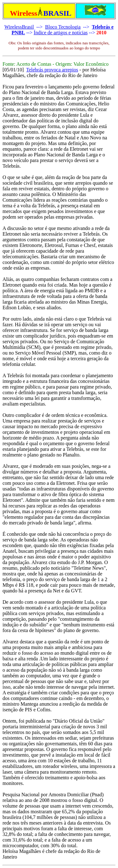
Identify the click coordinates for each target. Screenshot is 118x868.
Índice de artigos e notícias (61, 33)
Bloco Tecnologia (63, 27)
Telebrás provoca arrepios (52, 70)
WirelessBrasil (19, 27)
